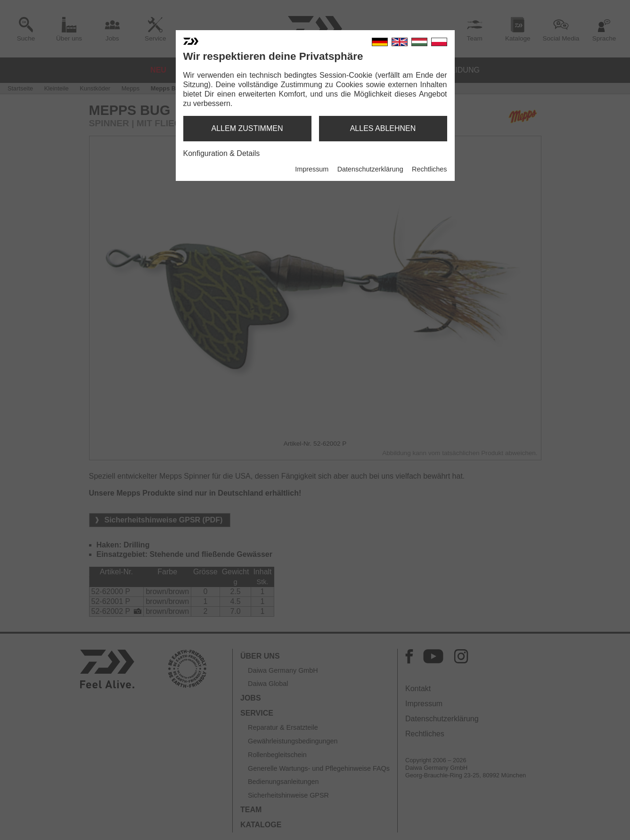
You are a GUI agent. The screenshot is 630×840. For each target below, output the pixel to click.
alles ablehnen (383, 128)
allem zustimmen (247, 128)
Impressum (312, 169)
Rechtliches (429, 169)
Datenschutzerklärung (370, 169)
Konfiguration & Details (222, 153)
